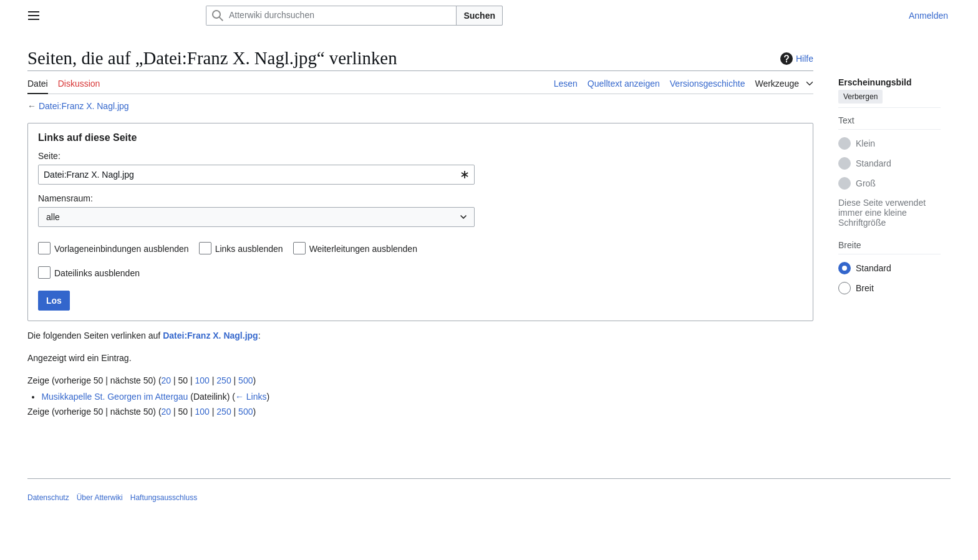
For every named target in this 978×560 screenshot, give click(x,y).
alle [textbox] (53, 217)
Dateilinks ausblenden (97, 273)
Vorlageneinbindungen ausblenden (122, 249)
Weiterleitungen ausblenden (363, 249)
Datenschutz (48, 498)
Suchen (479, 16)
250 (224, 380)
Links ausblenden (249, 249)
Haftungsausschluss (164, 498)
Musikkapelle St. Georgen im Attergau (114, 397)
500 (245, 380)
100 (202, 380)
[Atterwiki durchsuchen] (331, 16)
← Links (251, 397)
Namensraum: (65, 198)
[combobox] (256, 175)
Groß (866, 183)
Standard (874, 163)
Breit (865, 288)
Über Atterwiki (100, 498)
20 (167, 380)
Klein (865, 143)
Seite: (49, 156)
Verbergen (860, 97)
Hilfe (795, 59)
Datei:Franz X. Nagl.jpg (84, 106)
